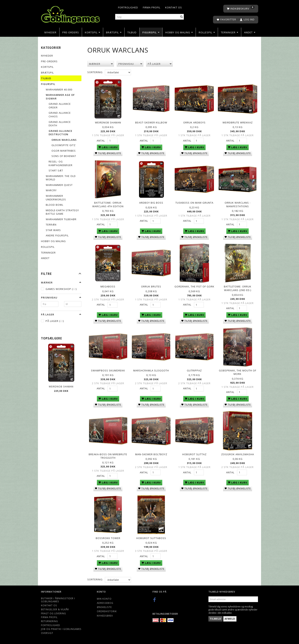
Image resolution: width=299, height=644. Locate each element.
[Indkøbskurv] (241, 9)
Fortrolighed (128, 7)
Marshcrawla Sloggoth (151, 370)
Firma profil (152, 7)
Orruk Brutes (151, 286)
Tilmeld (215, 617)
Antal (101, 140)
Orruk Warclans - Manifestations (238, 204)
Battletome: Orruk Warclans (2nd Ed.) (238, 288)
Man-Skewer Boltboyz (151, 453)
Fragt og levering (53, 612)
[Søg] (182, 17)
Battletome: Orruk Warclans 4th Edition (108, 204)
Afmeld (230, 617)
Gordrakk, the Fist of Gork (194, 286)
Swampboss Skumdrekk (108, 370)
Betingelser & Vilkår (55, 608)
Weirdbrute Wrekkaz (238, 122)
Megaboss (108, 286)
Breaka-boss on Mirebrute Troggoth (108, 455)
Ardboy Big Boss (151, 202)
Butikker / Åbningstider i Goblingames (58, 599)
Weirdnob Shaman (61, 386)
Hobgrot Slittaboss (151, 537)
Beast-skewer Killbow (151, 122)
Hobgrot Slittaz (194, 453)
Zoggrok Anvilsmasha (238, 453)
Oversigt (47, 632)
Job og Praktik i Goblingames (61, 628)
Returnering (49, 620)
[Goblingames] (70, 14)
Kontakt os (174, 7)
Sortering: (95, 72)
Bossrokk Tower (108, 537)
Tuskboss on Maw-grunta (194, 202)
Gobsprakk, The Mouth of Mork (238, 371)
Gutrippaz (194, 370)
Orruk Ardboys (194, 122)
